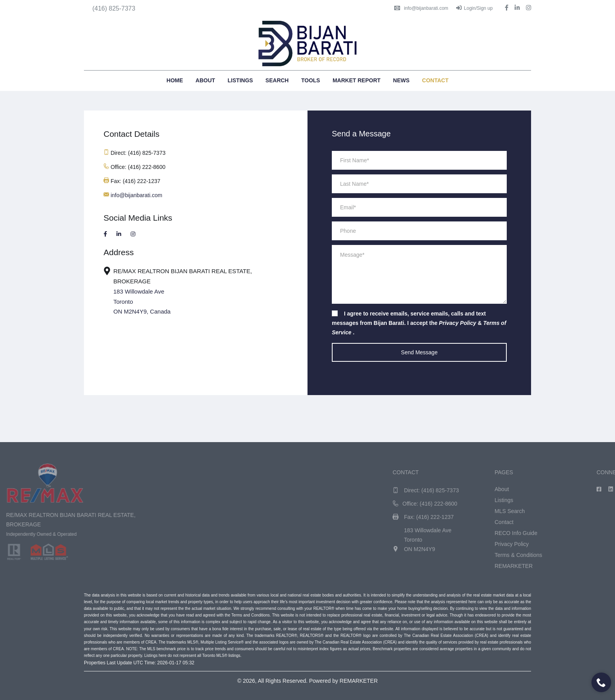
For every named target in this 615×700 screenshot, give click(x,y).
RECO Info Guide (568, 533)
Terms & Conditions (570, 555)
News (401, 80)
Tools (311, 80)
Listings (240, 80)
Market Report (357, 80)
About (206, 80)
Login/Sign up (474, 8)
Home (175, 80)
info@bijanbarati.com (421, 8)
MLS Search (562, 511)
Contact (435, 80)
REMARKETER (566, 566)
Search (277, 80)
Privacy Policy (564, 544)
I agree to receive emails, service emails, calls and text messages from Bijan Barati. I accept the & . (419, 323)
